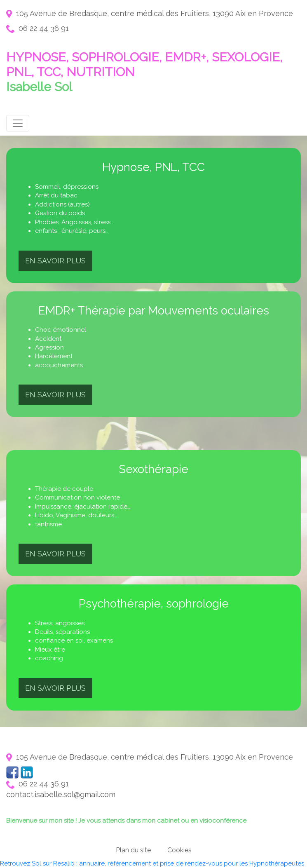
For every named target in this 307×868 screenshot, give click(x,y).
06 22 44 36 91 (37, 28)
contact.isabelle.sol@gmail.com (61, 794)
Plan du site (133, 850)
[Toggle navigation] (18, 123)
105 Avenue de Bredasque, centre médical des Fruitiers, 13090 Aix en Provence (150, 13)
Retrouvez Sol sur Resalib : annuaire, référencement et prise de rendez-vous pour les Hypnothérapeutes (152, 863)
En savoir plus (55, 261)
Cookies (179, 850)
